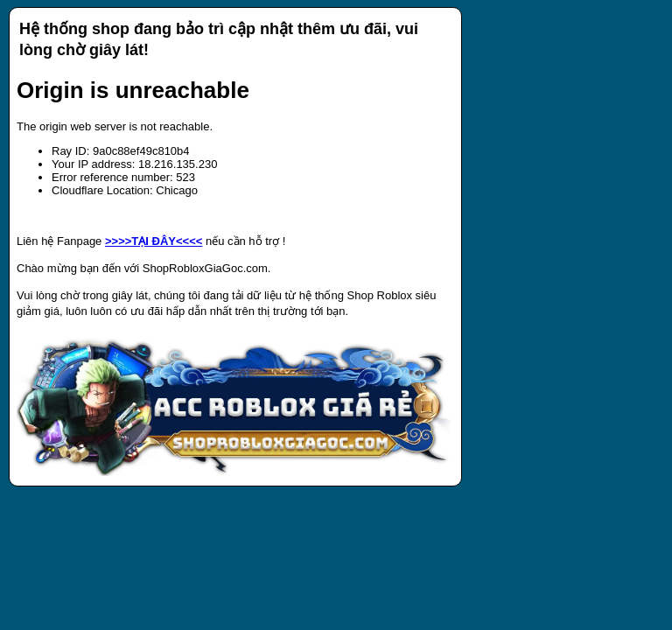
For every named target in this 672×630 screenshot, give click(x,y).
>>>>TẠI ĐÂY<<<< (154, 241)
